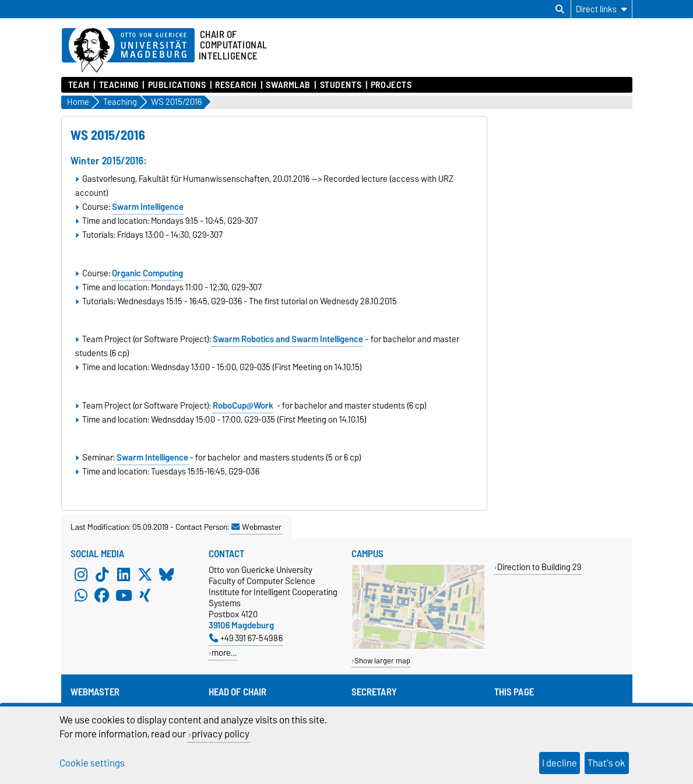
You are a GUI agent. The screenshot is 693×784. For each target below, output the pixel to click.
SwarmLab (288, 85)
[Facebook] (102, 596)
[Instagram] (81, 575)
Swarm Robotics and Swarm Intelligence (288, 339)
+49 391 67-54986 (246, 638)
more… (224, 653)
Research (236, 85)
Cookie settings (92, 763)
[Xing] (145, 596)
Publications (177, 85)
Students (341, 85)
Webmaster (256, 527)
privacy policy (221, 734)
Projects (391, 85)
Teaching (119, 85)
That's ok (606, 763)
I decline (560, 763)
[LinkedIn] (124, 575)
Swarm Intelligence (152, 458)
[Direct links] (601, 9)
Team (79, 85)
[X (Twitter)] (145, 575)
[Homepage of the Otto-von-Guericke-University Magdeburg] (128, 51)
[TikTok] (102, 575)
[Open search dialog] (560, 9)
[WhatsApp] (81, 596)
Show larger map (382, 661)
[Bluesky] (167, 575)
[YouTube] (124, 596)
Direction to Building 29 (539, 567)
